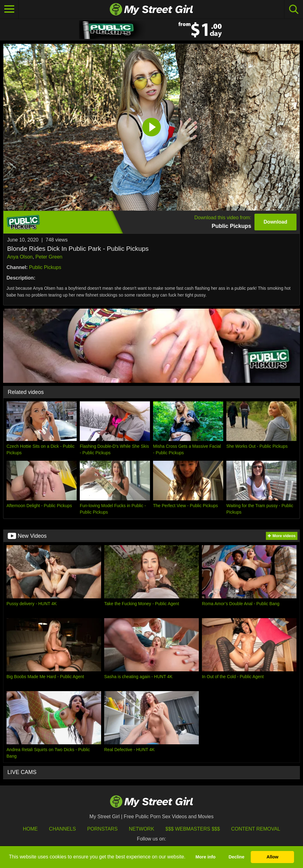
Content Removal (256, 829)
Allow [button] (272, 857)
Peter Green (49, 257)
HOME (30, 829)
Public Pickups (45, 267)
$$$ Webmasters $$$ (193, 829)
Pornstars (102, 829)
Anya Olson (20, 257)
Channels (62, 829)
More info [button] (205, 857)
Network (142, 829)
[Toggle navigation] (9, 9)
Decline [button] (236, 857)
